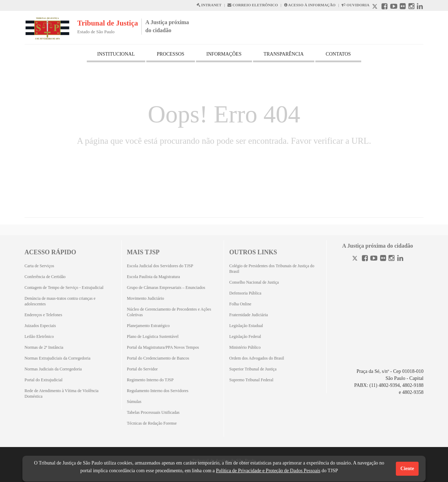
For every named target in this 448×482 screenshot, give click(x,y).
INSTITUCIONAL (116, 54)
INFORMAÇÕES (224, 54)
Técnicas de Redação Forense (152, 423)
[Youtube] (374, 259)
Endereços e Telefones (43, 315)
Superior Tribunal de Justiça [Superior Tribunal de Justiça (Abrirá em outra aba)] (253, 369)
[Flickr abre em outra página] (403, 7)
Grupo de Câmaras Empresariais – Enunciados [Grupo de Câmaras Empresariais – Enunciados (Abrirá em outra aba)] (166, 288)
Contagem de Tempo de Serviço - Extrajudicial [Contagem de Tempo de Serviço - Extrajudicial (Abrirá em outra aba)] (64, 288)
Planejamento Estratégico (148, 326)
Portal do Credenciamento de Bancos (158, 358)
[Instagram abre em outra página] (411, 7)
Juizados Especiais (40, 326)
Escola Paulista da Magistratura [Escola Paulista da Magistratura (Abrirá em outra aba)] (154, 277)
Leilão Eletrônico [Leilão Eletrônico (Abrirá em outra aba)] (39, 336)
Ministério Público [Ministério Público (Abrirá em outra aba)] (245, 347)
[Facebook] (365, 259)
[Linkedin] (400, 259)
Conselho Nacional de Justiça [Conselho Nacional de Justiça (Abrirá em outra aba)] (254, 282)
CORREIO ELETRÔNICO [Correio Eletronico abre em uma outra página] (253, 5)
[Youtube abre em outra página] (394, 7)
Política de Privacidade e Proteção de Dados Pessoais (268, 471)
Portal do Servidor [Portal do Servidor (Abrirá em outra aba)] (142, 369)
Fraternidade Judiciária (248, 315)
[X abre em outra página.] (376, 7)
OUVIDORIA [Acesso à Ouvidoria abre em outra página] (355, 5)
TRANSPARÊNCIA (284, 54)
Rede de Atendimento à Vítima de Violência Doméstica (61, 394)
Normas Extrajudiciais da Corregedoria (57, 358)
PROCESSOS (171, 54)
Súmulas (134, 402)
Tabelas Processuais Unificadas (153, 412)
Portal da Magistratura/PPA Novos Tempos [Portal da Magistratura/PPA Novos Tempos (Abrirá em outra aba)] (163, 347)
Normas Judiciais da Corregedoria (53, 369)
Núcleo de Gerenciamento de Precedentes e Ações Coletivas (169, 312)
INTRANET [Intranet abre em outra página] (209, 5)
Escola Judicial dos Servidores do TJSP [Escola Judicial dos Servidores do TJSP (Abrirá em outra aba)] (160, 266)
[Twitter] (356, 259)
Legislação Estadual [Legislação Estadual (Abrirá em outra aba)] (246, 326)
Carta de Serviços (39, 266)
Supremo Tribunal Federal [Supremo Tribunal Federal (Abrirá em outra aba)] (251, 380)
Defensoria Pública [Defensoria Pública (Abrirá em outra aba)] (245, 293)
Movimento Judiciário (146, 298)
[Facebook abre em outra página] (384, 7)
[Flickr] (383, 259)
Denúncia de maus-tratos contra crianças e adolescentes (60, 301)
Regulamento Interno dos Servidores (158, 391)
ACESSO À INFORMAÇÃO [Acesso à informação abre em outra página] (310, 5)
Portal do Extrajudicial (44, 380)
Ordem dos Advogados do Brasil (257, 358)
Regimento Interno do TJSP (150, 380)
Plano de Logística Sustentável (153, 336)
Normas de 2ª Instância (44, 347)
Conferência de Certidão (45, 277)
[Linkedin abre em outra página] (420, 7)
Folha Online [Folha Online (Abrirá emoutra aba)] (240, 304)
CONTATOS (338, 54)
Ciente (407, 469)
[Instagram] (391, 259)
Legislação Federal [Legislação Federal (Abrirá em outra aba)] (245, 336)
